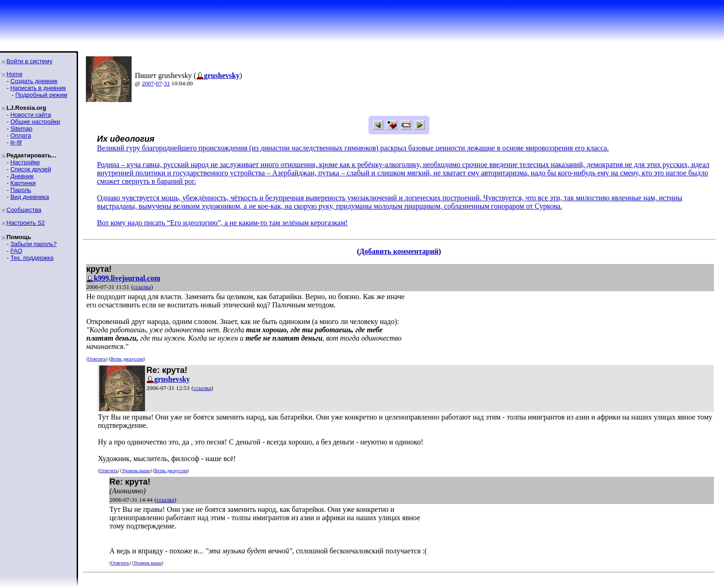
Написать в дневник (38, 88)
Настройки (25, 162)
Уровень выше (136, 471)
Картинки (23, 183)
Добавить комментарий (399, 251)
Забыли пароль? (33, 244)
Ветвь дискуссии (127, 359)
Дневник (22, 176)
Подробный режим (41, 95)
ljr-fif (16, 142)
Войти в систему (29, 61)
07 (159, 83)
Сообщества (24, 210)
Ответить (97, 359)
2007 (148, 83)
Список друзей (30, 169)
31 (167, 83)
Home (15, 74)
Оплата (21, 135)
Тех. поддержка (32, 258)
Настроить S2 (26, 223)
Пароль (21, 190)
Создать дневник (34, 81)
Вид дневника (30, 197)
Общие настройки (35, 122)
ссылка (142, 287)
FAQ (16, 251)
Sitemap (21, 129)
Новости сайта (30, 115)
